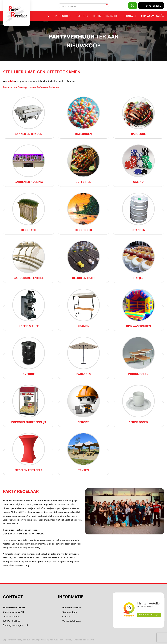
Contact (130, 16)
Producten (63, 16)
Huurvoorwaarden (106, 16)
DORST (92, 640)
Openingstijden (70, 612)
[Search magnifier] (107, 6)
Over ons (82, 16)
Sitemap (44, 640)
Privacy (68, 640)
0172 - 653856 (13, 621)
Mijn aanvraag (153, 16)
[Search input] (82, 7)
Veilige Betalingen (72, 621)
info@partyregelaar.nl (17, 625)
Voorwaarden (56, 640)
